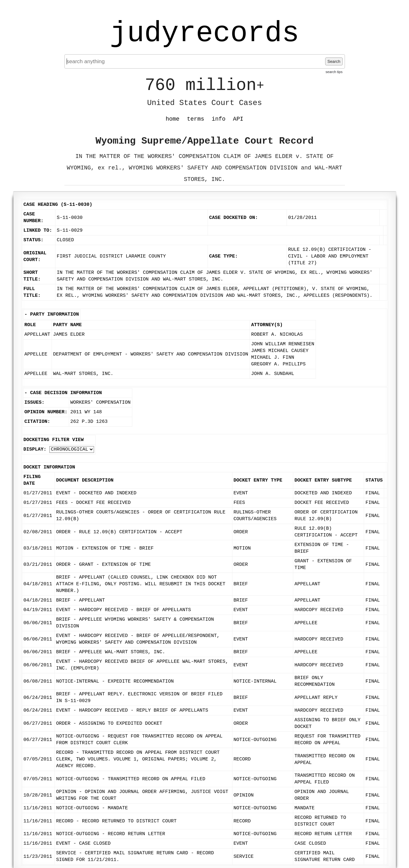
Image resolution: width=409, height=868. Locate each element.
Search (334, 61)
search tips (334, 72)
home (173, 119)
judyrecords (204, 34)
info (219, 119)
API (238, 119)
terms (196, 119)
